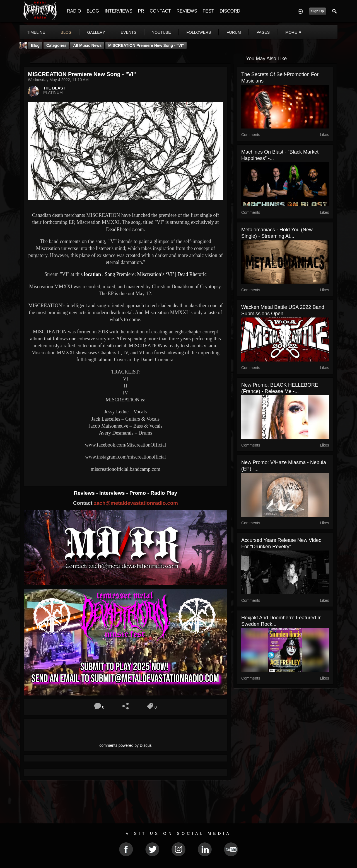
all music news (87, 45)
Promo (138, 493)
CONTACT (160, 11)
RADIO (74, 11)
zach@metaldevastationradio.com (136, 503)
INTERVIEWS (118, 11)
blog (66, 32)
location (92, 274)
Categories (56, 45)
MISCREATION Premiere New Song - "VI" (146, 45)
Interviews (113, 493)
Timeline (36, 32)
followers (199, 32)
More (294, 32)
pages (263, 32)
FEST (208, 11)
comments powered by (126, 745)
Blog (35, 45)
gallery (96, 32)
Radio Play (164, 493)
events (129, 32)
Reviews (85, 493)
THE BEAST (54, 88)
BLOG (93, 11)
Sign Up (318, 11)
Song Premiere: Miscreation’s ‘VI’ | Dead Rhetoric (155, 274)
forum (234, 32)
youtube (161, 32)
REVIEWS (187, 11)
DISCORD (230, 11)
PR (141, 11)
